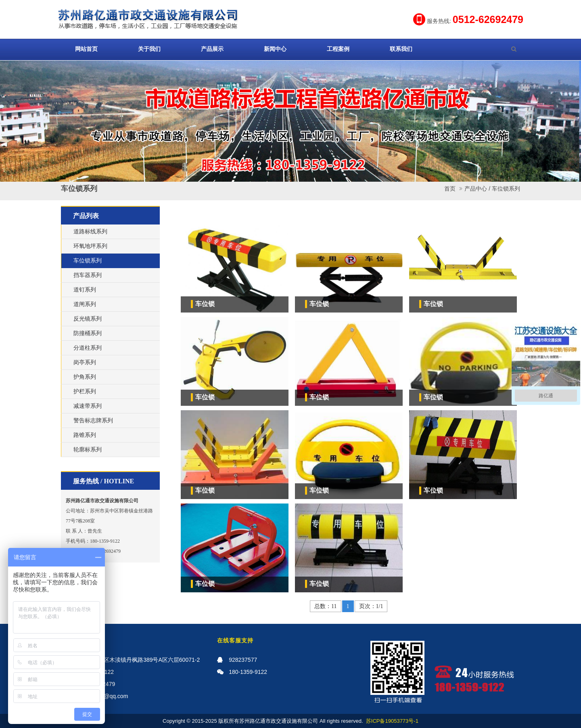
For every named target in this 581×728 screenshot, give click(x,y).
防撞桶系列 (88, 333)
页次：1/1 (371, 606)
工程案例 (338, 49)
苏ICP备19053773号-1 (392, 721)
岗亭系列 (85, 362)
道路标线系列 (90, 232)
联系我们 (401, 49)
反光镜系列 (88, 319)
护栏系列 (85, 391)
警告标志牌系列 (93, 421)
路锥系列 (85, 435)
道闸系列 (85, 304)
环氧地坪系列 (90, 246)
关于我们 (149, 49)
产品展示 (212, 49)
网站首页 (86, 49)
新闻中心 (275, 49)
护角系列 (85, 377)
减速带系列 (88, 406)
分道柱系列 (88, 348)
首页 (450, 189)
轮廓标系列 (88, 450)
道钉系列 (85, 290)
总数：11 (325, 606)
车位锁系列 (506, 189)
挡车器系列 (88, 275)
